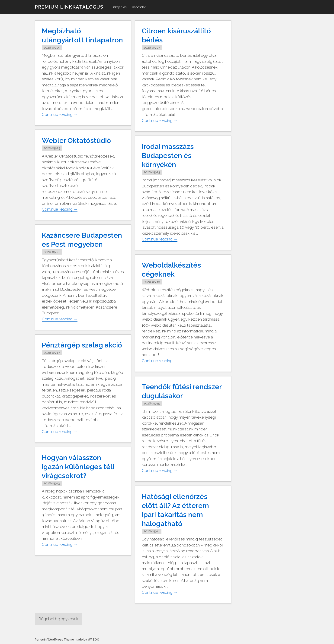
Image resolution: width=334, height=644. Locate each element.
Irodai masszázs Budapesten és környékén (168, 156)
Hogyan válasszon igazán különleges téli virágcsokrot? (78, 467)
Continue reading (60, 115)
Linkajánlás (119, 7)
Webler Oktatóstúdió (76, 140)
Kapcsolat (139, 7)
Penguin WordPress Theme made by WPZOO (67, 639)
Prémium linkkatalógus (69, 7)
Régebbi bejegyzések (58, 619)
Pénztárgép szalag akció (82, 345)
